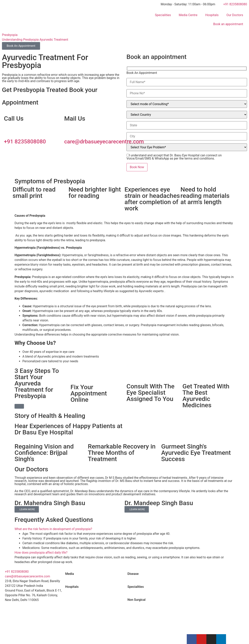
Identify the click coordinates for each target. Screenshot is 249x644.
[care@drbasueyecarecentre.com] (69, 130)
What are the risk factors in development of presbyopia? (53, 529)
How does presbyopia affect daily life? (41, 553)
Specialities (163, 15)
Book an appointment (228, 24)
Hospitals (212, 15)
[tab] (93, 574)
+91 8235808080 (25, 142)
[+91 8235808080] (9, 130)
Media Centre (188, 15)
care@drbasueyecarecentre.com (104, 142)
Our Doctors (235, 15)
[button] (124, 529)
